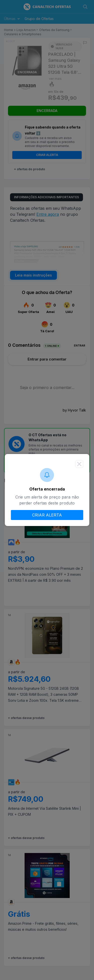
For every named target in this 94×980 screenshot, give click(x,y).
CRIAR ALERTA (47, 515)
